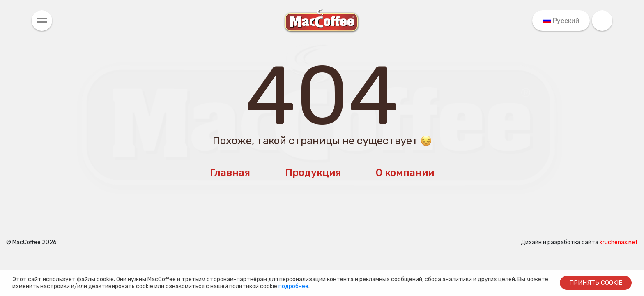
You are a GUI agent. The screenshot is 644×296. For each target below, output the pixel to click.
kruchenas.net (619, 242)
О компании (405, 173)
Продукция (313, 173)
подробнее (293, 286)
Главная (230, 173)
